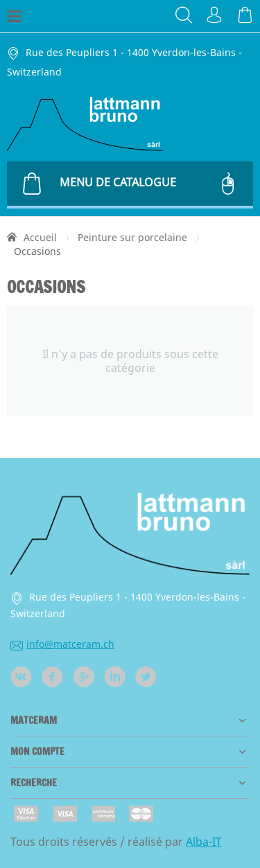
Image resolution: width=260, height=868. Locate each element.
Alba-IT (204, 842)
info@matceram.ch (62, 644)
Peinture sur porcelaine (132, 237)
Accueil (40, 237)
